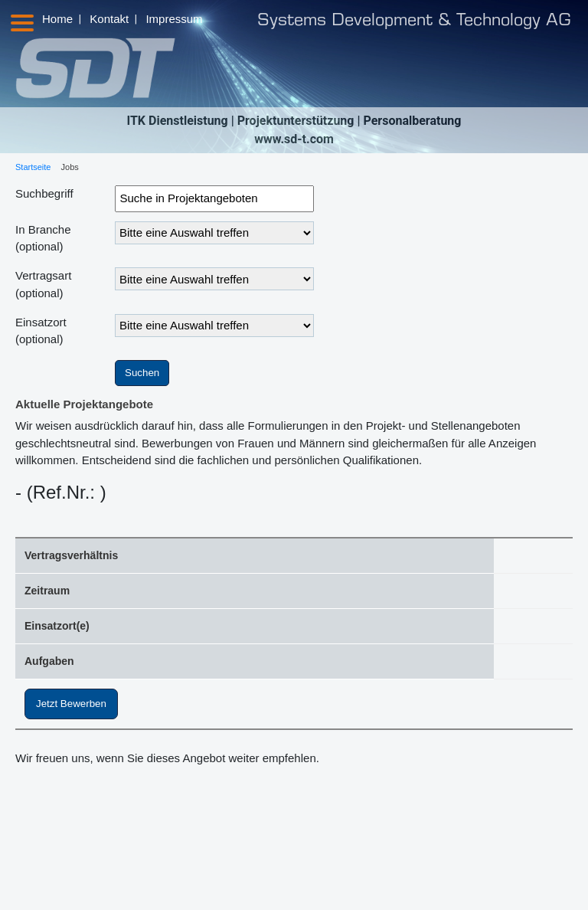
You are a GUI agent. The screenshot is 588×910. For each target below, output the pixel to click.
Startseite (33, 167)
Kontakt (109, 19)
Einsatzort (41, 331)
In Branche (43, 238)
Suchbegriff (44, 193)
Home (57, 19)
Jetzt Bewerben (71, 704)
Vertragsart (43, 284)
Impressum (174, 19)
